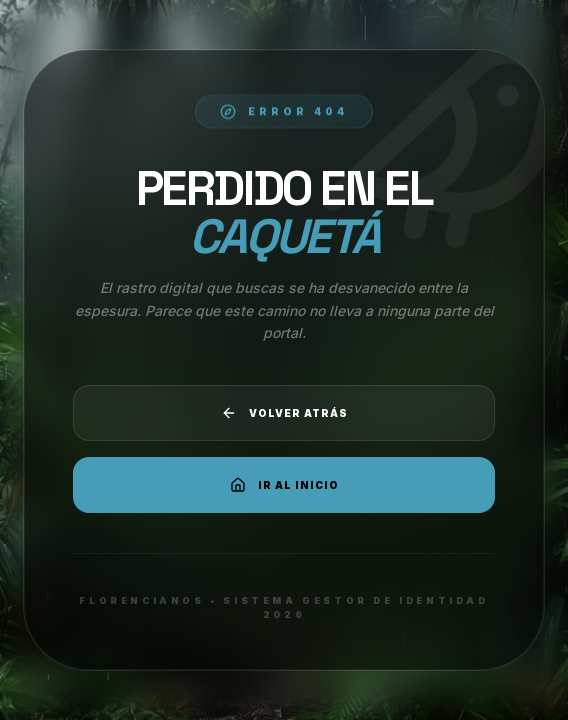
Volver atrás (284, 413)
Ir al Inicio (284, 485)
